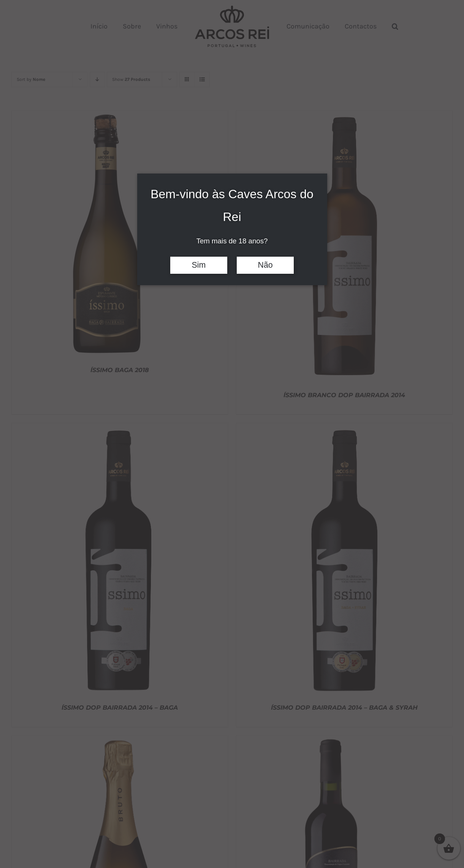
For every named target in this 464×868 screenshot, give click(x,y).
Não (265, 265)
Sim (199, 265)
